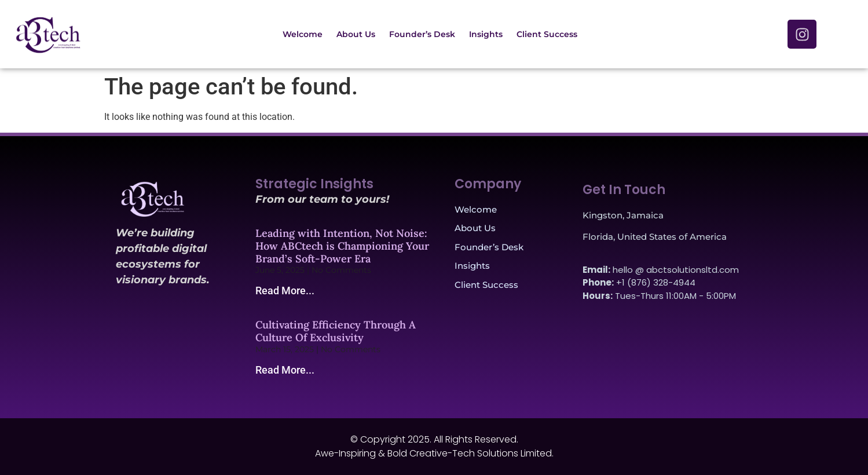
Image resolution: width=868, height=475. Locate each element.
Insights (486, 34)
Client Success (547, 34)
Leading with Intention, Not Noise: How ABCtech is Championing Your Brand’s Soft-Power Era (342, 246)
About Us (356, 34)
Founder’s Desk (422, 34)
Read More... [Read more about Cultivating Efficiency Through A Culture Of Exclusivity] (285, 370)
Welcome (303, 34)
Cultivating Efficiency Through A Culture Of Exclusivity (336, 331)
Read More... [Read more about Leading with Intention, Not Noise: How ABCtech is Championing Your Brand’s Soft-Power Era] (285, 291)
